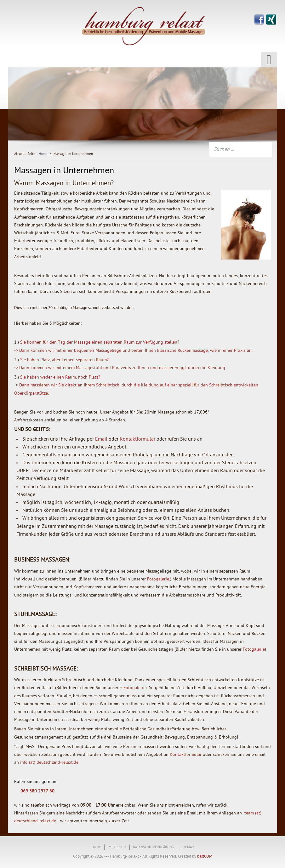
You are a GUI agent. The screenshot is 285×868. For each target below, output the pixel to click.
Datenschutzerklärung (153, 847)
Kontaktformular (137, 440)
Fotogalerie (254, 650)
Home (96, 847)
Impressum (117, 847)
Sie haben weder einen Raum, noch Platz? (60, 377)
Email (101, 440)
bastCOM (204, 857)
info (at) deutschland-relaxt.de (49, 763)
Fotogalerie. (159, 579)
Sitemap (187, 847)
